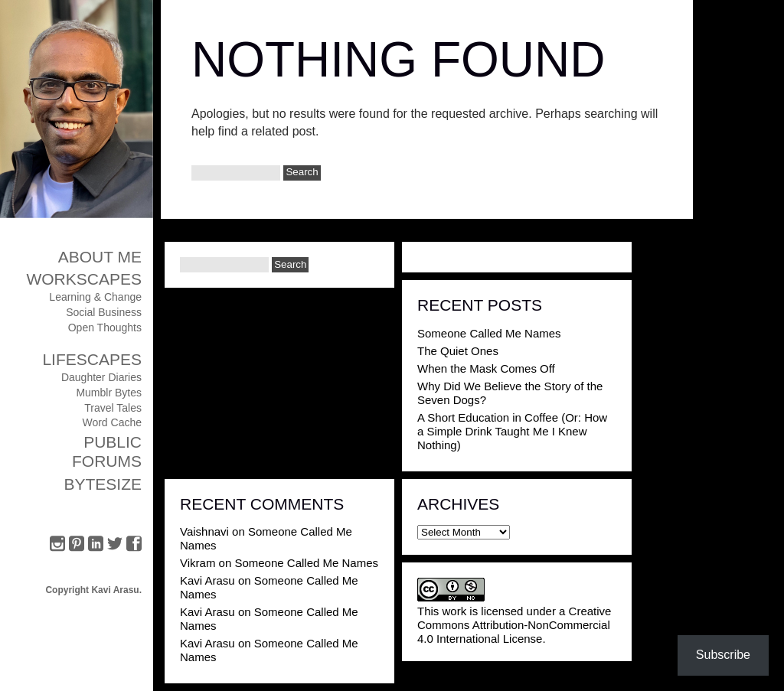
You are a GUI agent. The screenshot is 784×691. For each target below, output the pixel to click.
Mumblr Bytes (109, 393)
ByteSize (103, 484)
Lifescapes (92, 359)
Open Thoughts (105, 328)
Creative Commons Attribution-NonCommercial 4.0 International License (514, 625)
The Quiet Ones (458, 351)
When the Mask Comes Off (486, 368)
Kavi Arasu (207, 580)
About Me (100, 257)
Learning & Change (95, 297)
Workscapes (84, 279)
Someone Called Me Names (489, 333)
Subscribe (723, 655)
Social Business (104, 312)
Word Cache (112, 422)
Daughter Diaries (101, 377)
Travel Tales (113, 408)
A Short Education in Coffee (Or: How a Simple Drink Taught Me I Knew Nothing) (512, 431)
